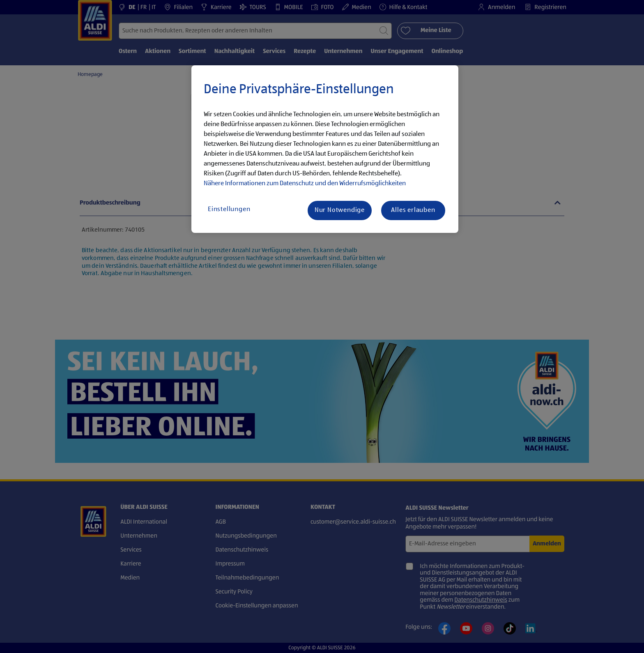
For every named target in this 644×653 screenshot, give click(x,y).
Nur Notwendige (340, 210)
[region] (325, 149)
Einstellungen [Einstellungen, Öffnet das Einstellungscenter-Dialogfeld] (229, 209)
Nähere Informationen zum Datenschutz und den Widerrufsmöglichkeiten (305, 184)
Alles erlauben (413, 210)
